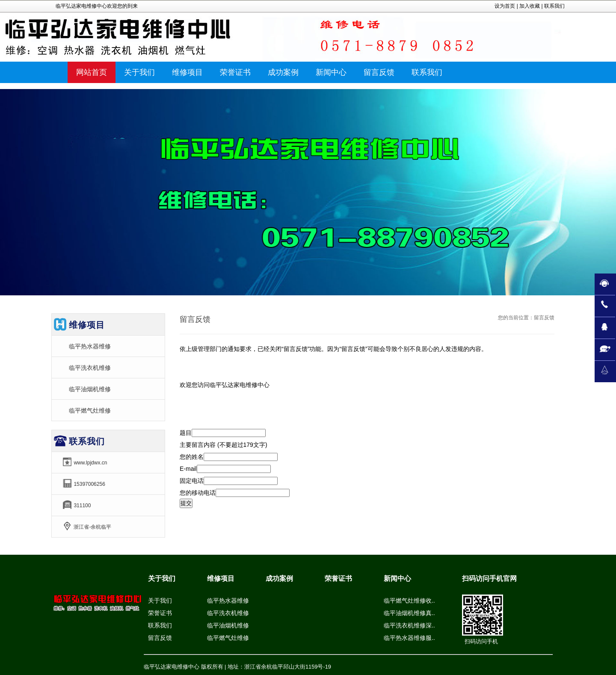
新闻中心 (397, 578)
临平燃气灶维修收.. (409, 601)
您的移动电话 (198, 493)
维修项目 (221, 578)
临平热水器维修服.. (409, 638)
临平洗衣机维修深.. (409, 625)
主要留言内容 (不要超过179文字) (224, 445)
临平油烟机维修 (90, 389)
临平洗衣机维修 (90, 368)
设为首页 (505, 6)
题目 (186, 433)
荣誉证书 (160, 613)
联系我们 (554, 6)
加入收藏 (530, 6)
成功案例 (279, 578)
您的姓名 (192, 457)
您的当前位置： (516, 318)
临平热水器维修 (90, 346)
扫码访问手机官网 (489, 578)
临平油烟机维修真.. (409, 613)
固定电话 (192, 481)
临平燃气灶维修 (90, 410)
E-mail (188, 469)
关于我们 (162, 578)
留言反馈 (160, 638)
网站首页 (92, 72)
